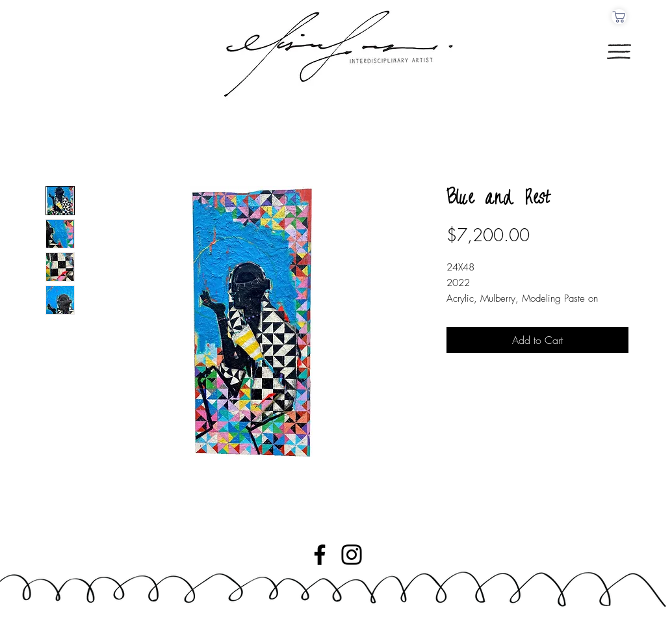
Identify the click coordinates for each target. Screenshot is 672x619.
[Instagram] (352, 555)
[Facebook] (320, 555)
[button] (619, 52)
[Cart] (619, 17)
